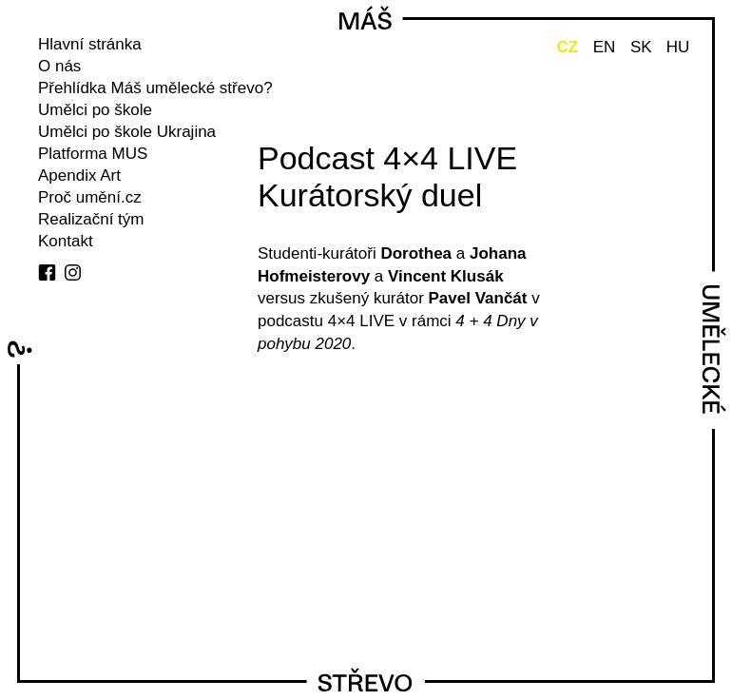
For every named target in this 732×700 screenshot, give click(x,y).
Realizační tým (91, 219)
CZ (567, 47)
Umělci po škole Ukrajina (127, 132)
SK (641, 47)
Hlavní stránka (90, 44)
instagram (73, 272)
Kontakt (66, 241)
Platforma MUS (93, 154)
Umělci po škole (95, 110)
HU (678, 47)
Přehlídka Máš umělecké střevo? (155, 88)
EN (605, 47)
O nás (59, 66)
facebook (47, 272)
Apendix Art (79, 175)
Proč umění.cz (90, 197)
